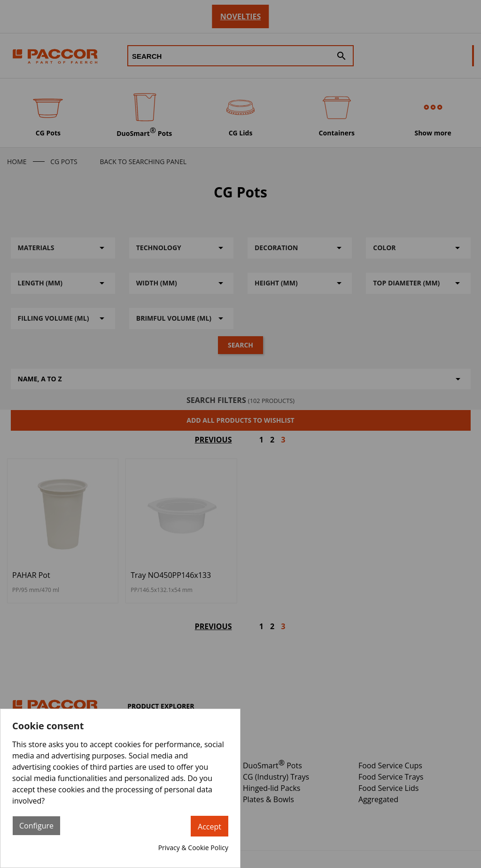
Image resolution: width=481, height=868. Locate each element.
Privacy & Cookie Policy (193, 848)
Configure (36, 826)
